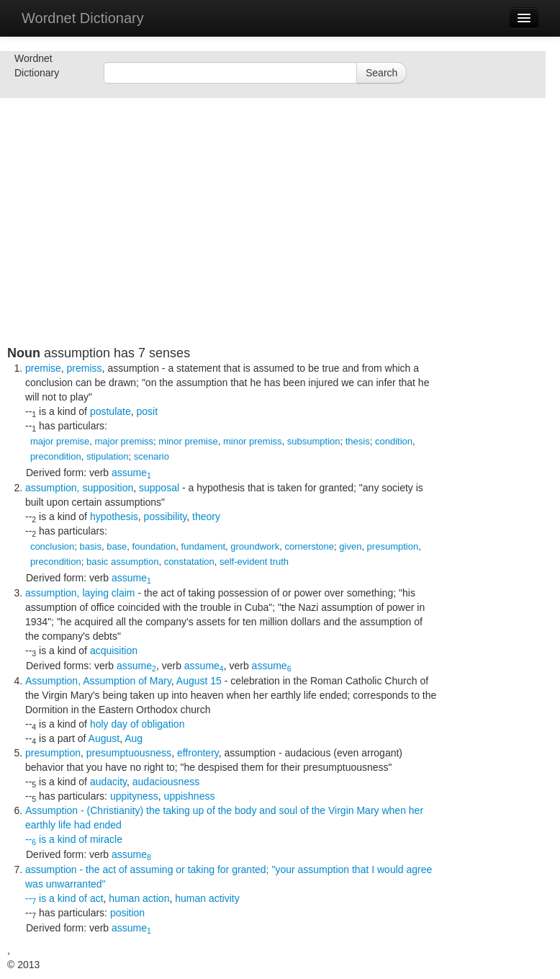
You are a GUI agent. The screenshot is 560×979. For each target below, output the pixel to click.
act (97, 898)
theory (206, 517)
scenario (152, 456)
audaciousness (166, 782)
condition (394, 441)
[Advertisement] (223, 245)
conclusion (52, 546)
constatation (189, 562)
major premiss (124, 441)
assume (131, 473)
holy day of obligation (137, 724)
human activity (207, 898)
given (350, 546)
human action (139, 898)
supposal (159, 488)
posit (148, 411)
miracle (106, 839)
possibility (166, 517)
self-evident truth (254, 562)
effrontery (198, 753)
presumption (393, 546)
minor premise (188, 441)
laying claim (108, 593)
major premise (60, 441)
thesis (358, 441)
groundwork (255, 546)
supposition (108, 488)
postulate (110, 411)
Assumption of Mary (127, 681)
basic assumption (122, 562)
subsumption (314, 441)
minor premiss (253, 441)
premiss (85, 368)
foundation (154, 546)
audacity (108, 782)
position (127, 913)
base (117, 546)
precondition (56, 456)
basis (91, 546)
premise (43, 368)
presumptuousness (129, 753)
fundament (203, 546)
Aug (134, 738)
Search (381, 73)
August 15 (199, 681)
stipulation (108, 456)
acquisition (114, 651)
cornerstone (309, 546)
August (104, 738)
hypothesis (114, 517)
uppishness (190, 796)
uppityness (134, 796)
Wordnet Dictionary (83, 18)
